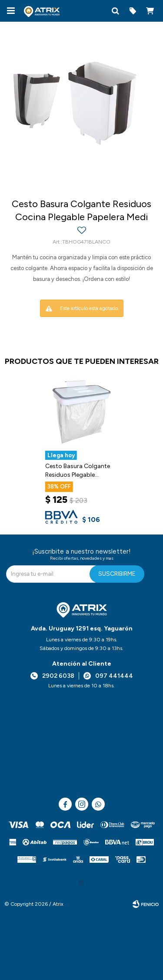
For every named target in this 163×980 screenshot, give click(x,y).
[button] (115, 11)
